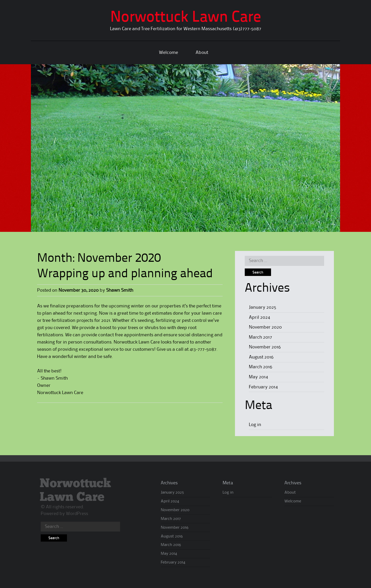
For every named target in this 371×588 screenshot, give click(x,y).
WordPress (77, 514)
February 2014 (263, 387)
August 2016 (261, 357)
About (202, 53)
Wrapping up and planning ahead (125, 274)
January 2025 (263, 307)
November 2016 (265, 347)
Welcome (168, 53)
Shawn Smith (120, 290)
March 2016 (261, 367)
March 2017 (260, 337)
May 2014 (258, 377)
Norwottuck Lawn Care (186, 18)
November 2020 (265, 327)
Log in (255, 425)
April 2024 (259, 317)
